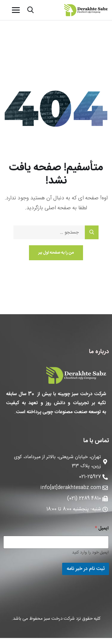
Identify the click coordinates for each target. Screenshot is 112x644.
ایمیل (102, 528)
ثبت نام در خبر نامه (86, 569)
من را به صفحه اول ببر (56, 253)
